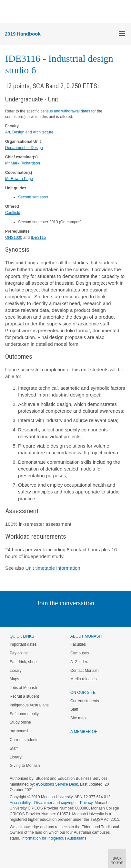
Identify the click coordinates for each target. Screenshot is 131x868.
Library (16, 671)
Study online (20, 722)
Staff (14, 748)
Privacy (86, 803)
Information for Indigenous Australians (54, 838)
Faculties (78, 644)
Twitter (47, 616)
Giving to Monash (25, 766)
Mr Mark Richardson (23, 163)
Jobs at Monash (23, 688)
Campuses (80, 653)
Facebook (59, 616)
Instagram (20, 616)
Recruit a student (24, 696)
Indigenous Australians (29, 705)
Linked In (33, 616)
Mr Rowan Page (19, 179)
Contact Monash (84, 671)
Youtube (96, 616)
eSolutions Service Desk (57, 784)
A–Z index (79, 662)
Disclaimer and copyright (55, 803)
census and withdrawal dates (65, 111)
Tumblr (83, 616)
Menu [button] (8, 12)
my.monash (20, 731)
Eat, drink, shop (23, 662)
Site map (78, 718)
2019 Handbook (23, 34)
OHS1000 (14, 238)
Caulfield (13, 213)
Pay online (19, 653)
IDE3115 (38, 238)
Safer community (24, 714)
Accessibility (20, 803)
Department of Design (24, 148)
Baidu (110, 616)
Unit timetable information (53, 568)
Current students (24, 740)
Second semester (33, 197)
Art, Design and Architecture (29, 132)
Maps (14, 679)
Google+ (71, 616)
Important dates (23, 644)
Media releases (83, 679)
